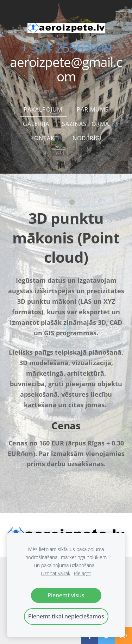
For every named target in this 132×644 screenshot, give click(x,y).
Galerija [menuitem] (36, 124)
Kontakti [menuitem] (45, 138)
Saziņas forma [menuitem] (86, 124)
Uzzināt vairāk (56, 573)
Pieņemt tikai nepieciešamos (66, 616)
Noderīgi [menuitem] (87, 138)
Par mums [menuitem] (93, 109)
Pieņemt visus (66, 595)
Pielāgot (83, 573)
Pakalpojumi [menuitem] (44, 109)
